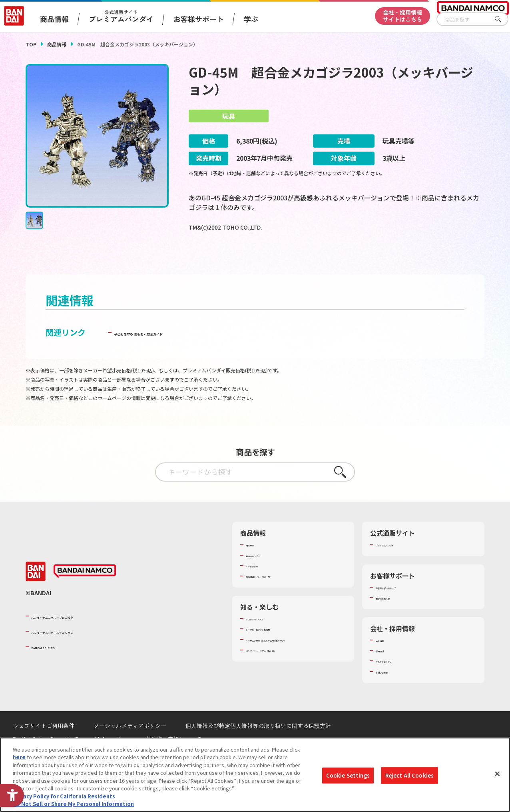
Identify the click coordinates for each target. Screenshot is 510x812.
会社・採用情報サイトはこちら (402, 16)
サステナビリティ (396, 682)
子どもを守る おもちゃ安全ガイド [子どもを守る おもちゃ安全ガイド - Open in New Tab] (175, 354)
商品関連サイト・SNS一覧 (277, 598)
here (19, 757)
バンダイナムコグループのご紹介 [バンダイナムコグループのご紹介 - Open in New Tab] (79, 637)
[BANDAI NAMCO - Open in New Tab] (85, 593)
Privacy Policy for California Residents (64, 796)
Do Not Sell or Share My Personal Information (73, 804)
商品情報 (57, 44)
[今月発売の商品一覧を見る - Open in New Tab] (413, 259)
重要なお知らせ (394, 619)
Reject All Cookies (409, 775)
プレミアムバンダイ (399, 566)
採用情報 (386, 672)
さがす (502, 19)
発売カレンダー (264, 576)
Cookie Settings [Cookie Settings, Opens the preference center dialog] (348, 775)
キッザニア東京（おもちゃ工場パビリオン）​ (293, 664)
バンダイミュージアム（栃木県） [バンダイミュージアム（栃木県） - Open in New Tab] (285, 679)
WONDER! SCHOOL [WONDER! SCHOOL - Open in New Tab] (268, 640)
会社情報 (386, 662)
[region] (255, 775)
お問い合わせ (391, 693)
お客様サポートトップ (402, 608)
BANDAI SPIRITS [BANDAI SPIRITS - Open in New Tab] (56, 668)
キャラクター (261, 587)
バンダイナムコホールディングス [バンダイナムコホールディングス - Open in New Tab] (79, 653)
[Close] (497, 774)
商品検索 (256, 566)
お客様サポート (199, 19)
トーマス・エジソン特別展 (277, 650)
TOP (31, 44)
